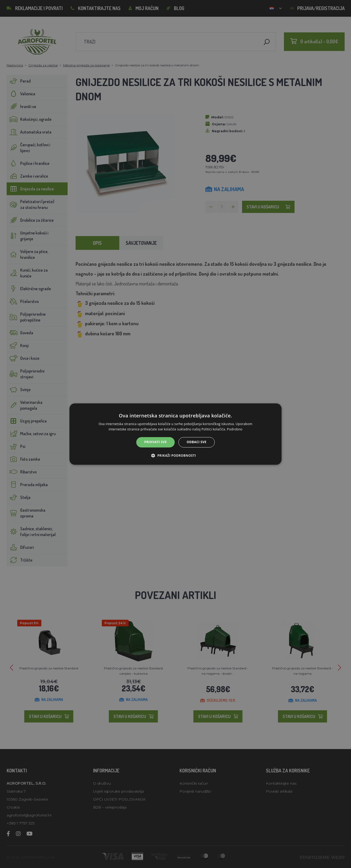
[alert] (175, 434)
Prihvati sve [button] (155, 442)
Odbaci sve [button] (197, 442)
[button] (175, 455)
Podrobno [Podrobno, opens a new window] (235, 429)
